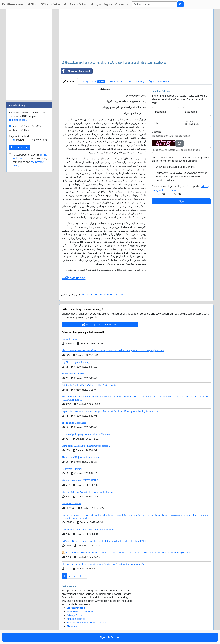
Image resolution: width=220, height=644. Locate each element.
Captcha (157, 132)
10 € (27, 126)
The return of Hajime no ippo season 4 (81, 457)
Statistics (117, 81)
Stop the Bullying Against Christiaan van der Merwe (87, 492)
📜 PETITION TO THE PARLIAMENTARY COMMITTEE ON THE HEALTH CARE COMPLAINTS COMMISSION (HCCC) (126, 553)
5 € (14, 126)
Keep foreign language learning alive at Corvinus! (86, 434)
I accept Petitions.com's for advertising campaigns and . (30, 160)
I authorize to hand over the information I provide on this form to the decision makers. (181, 177)
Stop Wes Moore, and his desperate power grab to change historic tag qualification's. (103, 564)
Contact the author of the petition (103, 295)
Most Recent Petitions (76, 4)
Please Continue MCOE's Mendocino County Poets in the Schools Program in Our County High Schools (113, 350)
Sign (181, 201)
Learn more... (18, 120)
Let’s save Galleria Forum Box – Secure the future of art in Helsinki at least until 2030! (104, 541)
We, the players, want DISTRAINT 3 (80, 480)
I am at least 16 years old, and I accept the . (180, 188)
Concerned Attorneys (72, 469)
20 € (38, 126)
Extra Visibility (159, 81)
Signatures (93, 81)
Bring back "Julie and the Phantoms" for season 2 (86, 446)
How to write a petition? (80, 611)
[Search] (154, 4)
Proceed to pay (20, 147)
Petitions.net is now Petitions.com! (86, 622)
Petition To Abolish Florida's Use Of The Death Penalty (89, 385)
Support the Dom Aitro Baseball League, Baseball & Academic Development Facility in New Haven (111, 411)
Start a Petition (51, 4)
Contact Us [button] (122, 4)
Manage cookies (76, 619)
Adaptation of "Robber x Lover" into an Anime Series (88, 530)
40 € (15, 130)
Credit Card (40, 140)
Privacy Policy (137, 81)
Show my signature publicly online (175, 167)
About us (72, 626)
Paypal (20, 140)
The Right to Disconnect (74, 423)
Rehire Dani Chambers (73, 374)
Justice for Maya (70, 339)
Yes (163, 194)
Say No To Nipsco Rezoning (76, 362)
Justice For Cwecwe (72, 503)
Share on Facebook (76, 71)
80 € (27, 130)
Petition (69, 81)
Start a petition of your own (100, 324)
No (180, 194)
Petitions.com (12, 4)
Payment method (19, 136)
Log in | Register (102, 4)
